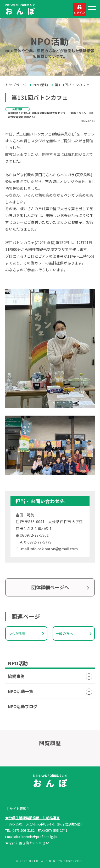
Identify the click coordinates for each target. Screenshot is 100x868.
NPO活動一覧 (21, 691)
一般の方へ (64, 633)
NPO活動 (41, 85)
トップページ (16, 85)
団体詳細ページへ (50, 587)
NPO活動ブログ (23, 706)
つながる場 (17, 633)
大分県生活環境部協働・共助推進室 (32, 818)
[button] (92, 9)
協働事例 (16, 676)
